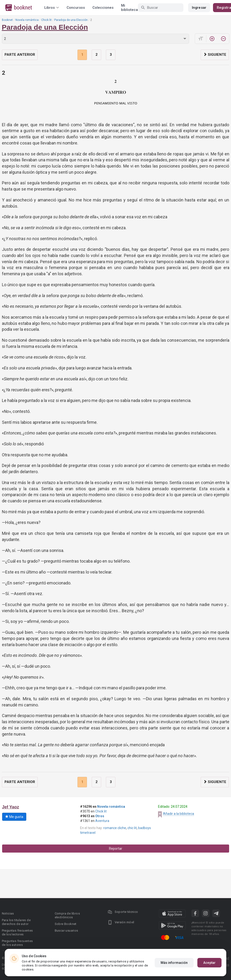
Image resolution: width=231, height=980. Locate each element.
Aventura (102, 821)
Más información (174, 963)
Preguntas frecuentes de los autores (17, 943)
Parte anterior (20, 55)
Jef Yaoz (11, 807)
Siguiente (215, 55)
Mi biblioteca (129, 8)
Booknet (7, 20)
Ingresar (199, 8)
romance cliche (115, 828)
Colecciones (103, 8)
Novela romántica (27, 20)
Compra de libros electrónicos (67, 915)
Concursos (76, 8)
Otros (100, 816)
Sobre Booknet (66, 924)
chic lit (132, 828)
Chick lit (46, 20)
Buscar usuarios (66, 931)
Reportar (116, 849)
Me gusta (14, 817)
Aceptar (209, 963)
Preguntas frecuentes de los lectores (17, 932)
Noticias (8, 913)
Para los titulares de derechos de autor (16, 922)
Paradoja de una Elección (71, 20)
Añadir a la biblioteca (179, 814)
